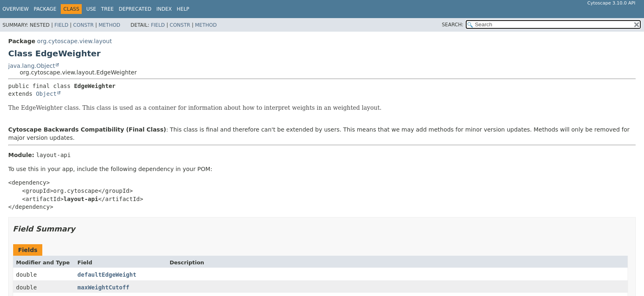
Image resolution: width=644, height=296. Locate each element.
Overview (16, 9)
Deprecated (135, 9)
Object (46, 94)
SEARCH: (453, 25)
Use (91, 9)
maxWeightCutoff (103, 287)
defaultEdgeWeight (107, 275)
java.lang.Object (32, 66)
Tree (107, 9)
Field (61, 25)
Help (183, 9)
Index (164, 9)
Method (109, 25)
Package (45, 9)
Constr (83, 25)
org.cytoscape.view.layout (74, 41)
